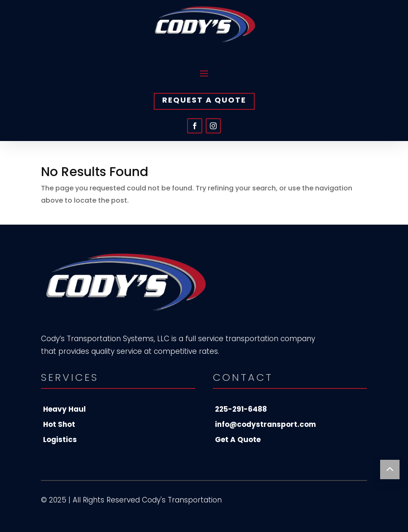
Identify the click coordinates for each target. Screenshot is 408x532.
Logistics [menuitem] (60, 440)
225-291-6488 (241, 409)
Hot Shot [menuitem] (59, 424)
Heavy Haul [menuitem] (64, 409)
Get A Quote (238, 440)
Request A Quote (204, 100)
